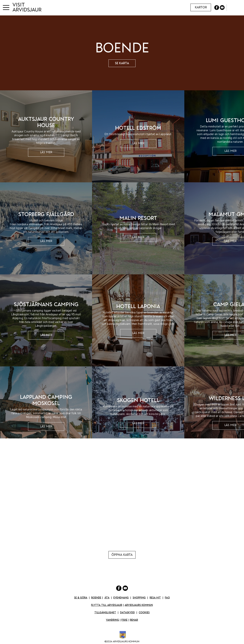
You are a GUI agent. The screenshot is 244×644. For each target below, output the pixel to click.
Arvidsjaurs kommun (139, 605)
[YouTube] (125, 588)
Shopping (139, 598)
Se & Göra (81, 598)
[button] (6, 8)
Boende (96, 598)
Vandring (112, 620)
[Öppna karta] (122, 555)
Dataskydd (127, 612)
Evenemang (121, 598)
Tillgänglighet (105, 612)
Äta (107, 598)
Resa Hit (155, 598)
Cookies (144, 612)
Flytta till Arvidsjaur (107, 605)
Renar (134, 620)
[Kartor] (201, 7)
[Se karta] (122, 63)
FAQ (167, 598)
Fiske (124, 620)
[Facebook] (119, 588)
